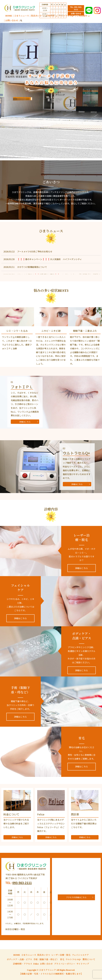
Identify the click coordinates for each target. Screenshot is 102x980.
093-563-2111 (22, 883)
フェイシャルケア (80, 955)
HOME (9, 16)
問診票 (75, 814)
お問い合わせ (12, 21)
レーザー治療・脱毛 (61, 955)
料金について (11, 814)
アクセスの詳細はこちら (76, 897)
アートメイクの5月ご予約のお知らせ (35, 251)
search (21, 21)
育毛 (62, 959)
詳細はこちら (25, 422)
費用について (89, 959)
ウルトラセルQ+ (73, 959)
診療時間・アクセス (23, 964)
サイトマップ (83, 964)
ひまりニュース (22, 16)
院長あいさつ (37, 16)
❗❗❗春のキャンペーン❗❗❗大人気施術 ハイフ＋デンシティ (50, 259)
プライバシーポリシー (65, 964)
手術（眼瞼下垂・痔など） (46, 959)
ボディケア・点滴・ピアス (19, 959)
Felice (41, 814)
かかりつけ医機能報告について (32, 267)
